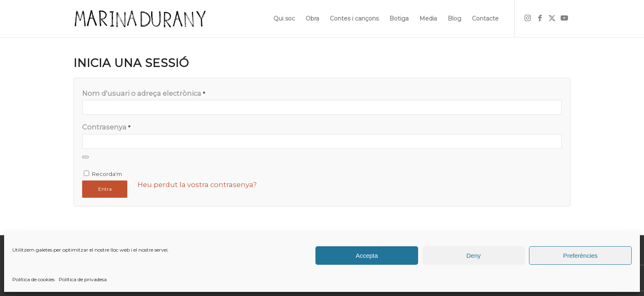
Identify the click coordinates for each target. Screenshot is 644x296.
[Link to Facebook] (540, 18)
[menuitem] (284, 18)
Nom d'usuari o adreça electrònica (144, 93)
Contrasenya (106, 127)
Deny (473, 256)
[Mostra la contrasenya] (85, 157)
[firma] (140, 18)
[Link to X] (552, 18)
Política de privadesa (83, 279)
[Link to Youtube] (564, 18)
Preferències (580, 256)
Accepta (367, 256)
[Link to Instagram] (527, 18)
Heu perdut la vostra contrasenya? (197, 185)
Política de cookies (33, 279)
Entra (105, 189)
